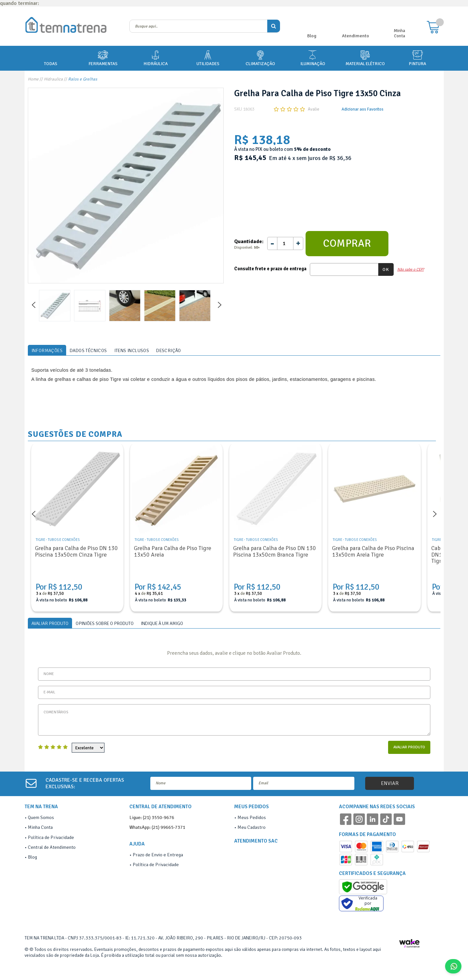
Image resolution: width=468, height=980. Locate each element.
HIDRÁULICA (156, 58)
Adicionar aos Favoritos (363, 109)
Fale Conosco (456, 966)
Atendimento (356, 36)
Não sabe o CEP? (411, 269)
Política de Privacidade (51, 837)
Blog (312, 36)
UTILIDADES (208, 58)
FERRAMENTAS (103, 58)
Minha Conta (399, 33)
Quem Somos (41, 817)
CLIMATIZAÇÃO (260, 58)
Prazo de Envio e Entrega (158, 855)
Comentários (234, 720)
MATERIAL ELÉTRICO (365, 58)
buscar (274, 26)
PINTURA (417, 58)
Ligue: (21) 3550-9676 (152, 817)
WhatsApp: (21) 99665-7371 (157, 827)
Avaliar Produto (409, 747)
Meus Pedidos (252, 817)
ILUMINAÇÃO (313, 58)
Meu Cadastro (252, 827)
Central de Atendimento (52, 847)
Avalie (314, 109)
